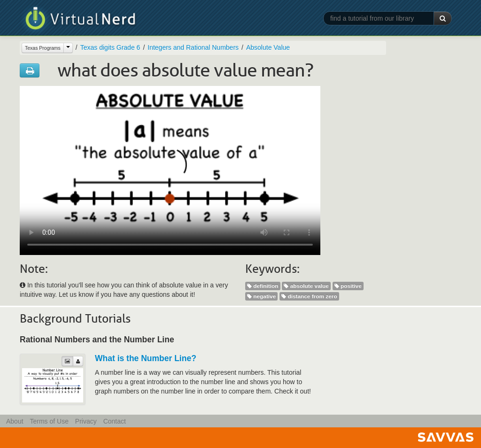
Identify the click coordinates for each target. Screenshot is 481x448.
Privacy (86, 421)
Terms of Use (49, 421)
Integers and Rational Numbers (193, 47)
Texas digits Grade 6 (110, 47)
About (15, 421)
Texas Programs (43, 48)
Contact (115, 421)
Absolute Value (268, 47)
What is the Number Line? (146, 358)
